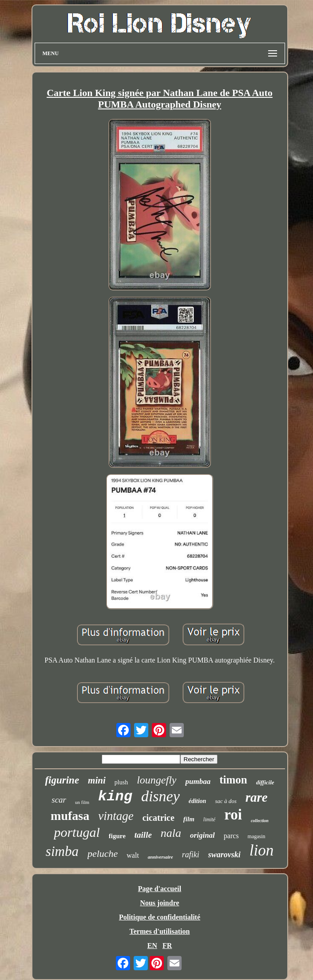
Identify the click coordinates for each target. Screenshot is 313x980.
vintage (116, 816)
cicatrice (158, 818)
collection (260, 821)
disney (160, 796)
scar (59, 800)
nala (171, 833)
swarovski (224, 855)
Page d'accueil (160, 889)
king (115, 797)
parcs (231, 836)
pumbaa (198, 781)
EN (152, 946)
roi (233, 815)
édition (198, 801)
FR (167, 946)
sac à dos (226, 801)
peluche (103, 853)
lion (261, 850)
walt (133, 855)
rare (257, 797)
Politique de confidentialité (160, 917)
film (189, 819)
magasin (257, 836)
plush (121, 782)
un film (82, 802)
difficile (265, 782)
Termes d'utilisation (160, 931)
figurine (62, 780)
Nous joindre (159, 903)
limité (209, 819)
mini (97, 780)
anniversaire (160, 857)
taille (143, 835)
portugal (77, 832)
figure (117, 836)
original (202, 835)
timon (233, 780)
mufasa (70, 816)
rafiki (191, 855)
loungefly (156, 780)
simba (62, 851)
